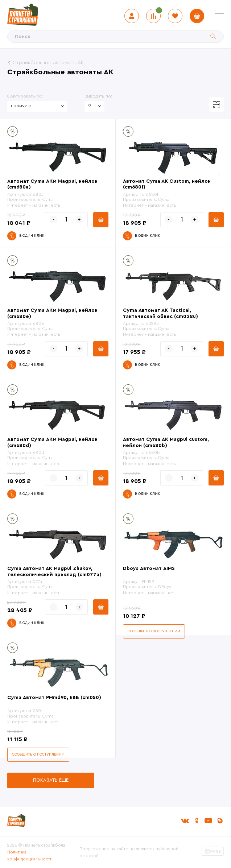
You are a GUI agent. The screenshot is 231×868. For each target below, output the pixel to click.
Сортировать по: (25, 96)
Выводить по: (98, 96)
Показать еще (51, 780)
